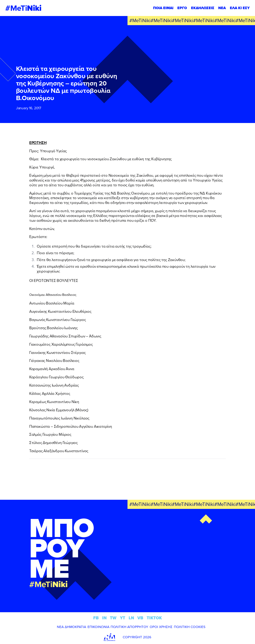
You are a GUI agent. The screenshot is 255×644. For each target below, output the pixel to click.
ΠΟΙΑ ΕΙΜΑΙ (163, 8)
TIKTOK (154, 618)
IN (104, 618)
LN (131, 618)
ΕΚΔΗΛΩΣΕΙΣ (203, 8)
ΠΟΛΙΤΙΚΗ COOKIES (190, 627)
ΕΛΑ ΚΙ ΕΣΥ (240, 8)
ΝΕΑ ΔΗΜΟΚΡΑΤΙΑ (72, 627)
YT (123, 618)
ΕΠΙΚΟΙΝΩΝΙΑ (98, 627)
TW (113, 618)
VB (140, 618)
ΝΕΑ (222, 8)
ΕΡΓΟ (182, 8)
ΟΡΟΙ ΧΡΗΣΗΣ (161, 627)
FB (96, 618)
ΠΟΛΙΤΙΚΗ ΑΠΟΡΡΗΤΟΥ (129, 627)
